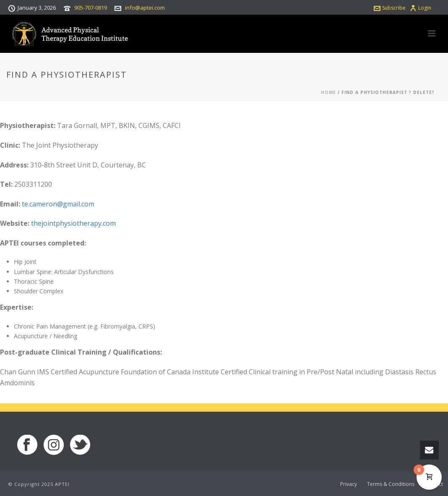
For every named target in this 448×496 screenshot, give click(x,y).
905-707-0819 (91, 8)
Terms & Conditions (391, 484)
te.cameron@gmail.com (58, 204)
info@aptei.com (145, 8)
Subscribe (390, 8)
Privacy (349, 484)
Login (421, 8)
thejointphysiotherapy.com (73, 223)
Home (328, 92)
